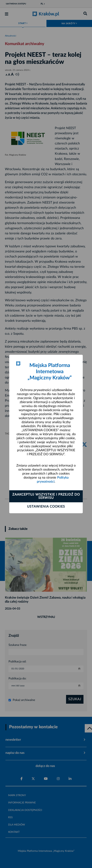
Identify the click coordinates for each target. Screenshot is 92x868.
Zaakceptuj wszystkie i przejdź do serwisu (46, 496)
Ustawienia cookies (46, 507)
